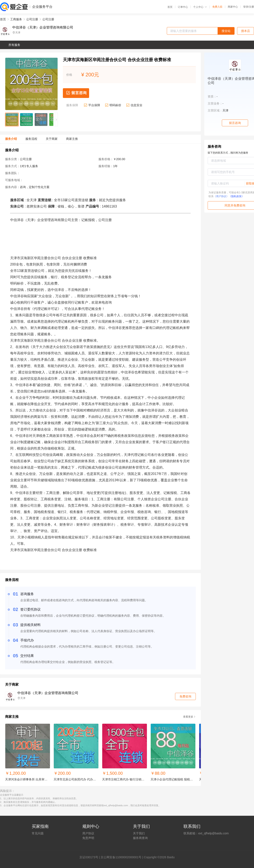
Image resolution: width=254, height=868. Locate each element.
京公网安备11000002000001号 (121, 857)
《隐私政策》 (236, 196)
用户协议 (88, 833)
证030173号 (90, 857)
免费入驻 (217, 7)
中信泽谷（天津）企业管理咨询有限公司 (43, 28)
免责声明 (88, 838)
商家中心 (233, 7)
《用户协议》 (221, 196)
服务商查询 (140, 838)
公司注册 (32, 19)
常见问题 (38, 833)
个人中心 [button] (200, 7)
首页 (170, 7)
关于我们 (139, 833)
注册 (251, 7)
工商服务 (16, 19)
